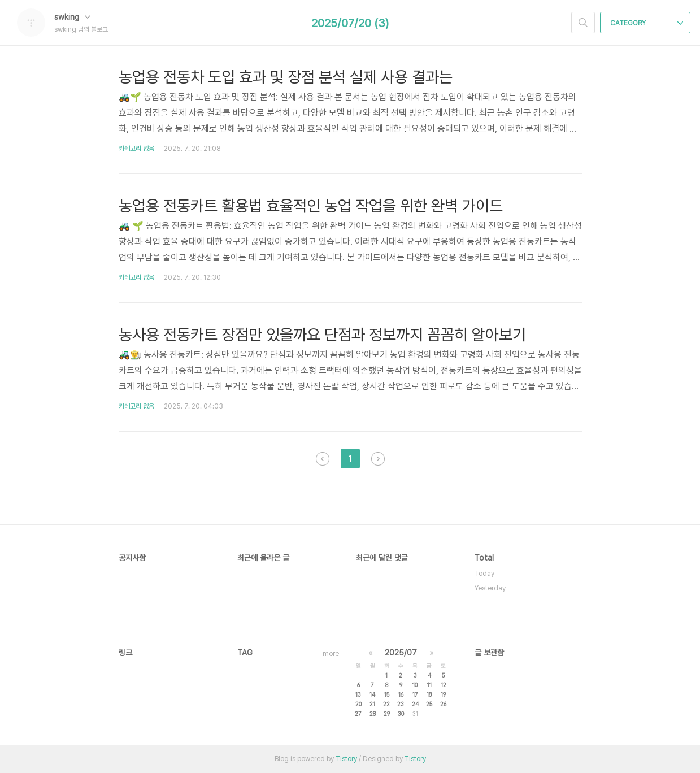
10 (415, 685)
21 (372, 704)
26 (443, 704)
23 (401, 704)
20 (358, 704)
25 (429, 704)
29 (387, 714)
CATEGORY (647, 23)
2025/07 (401, 653)
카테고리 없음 (136, 149)
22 (386, 704)
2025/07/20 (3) (350, 23)
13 (358, 694)
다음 (378, 459)
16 (401, 694)
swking (72, 17)
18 (429, 694)
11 (429, 685)
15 (387, 694)
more (331, 654)
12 (444, 685)
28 (373, 714)
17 (415, 694)
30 (401, 714)
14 (372, 694)
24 (415, 704)
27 (358, 714)
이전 (323, 459)
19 (443, 694)
